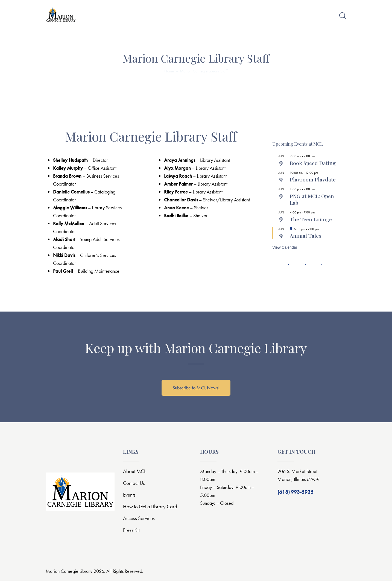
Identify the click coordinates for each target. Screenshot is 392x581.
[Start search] (343, 16)
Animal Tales (305, 236)
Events (129, 495)
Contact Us (134, 483)
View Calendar (285, 248)
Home (169, 71)
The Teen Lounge (311, 219)
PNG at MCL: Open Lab (312, 199)
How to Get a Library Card (150, 507)
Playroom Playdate (313, 180)
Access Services (139, 519)
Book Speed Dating (313, 163)
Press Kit (131, 530)
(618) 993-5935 (296, 492)
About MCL (134, 472)
